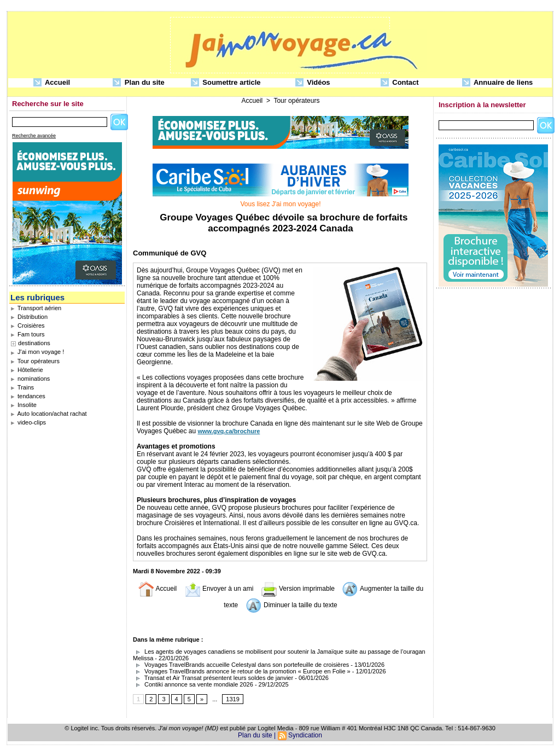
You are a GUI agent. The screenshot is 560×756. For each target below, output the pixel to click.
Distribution (29, 317)
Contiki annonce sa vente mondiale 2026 (193, 684)
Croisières (28, 325)
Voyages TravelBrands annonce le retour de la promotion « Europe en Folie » (242, 671)
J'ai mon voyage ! (37, 352)
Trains (22, 387)
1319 (232, 699)
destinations (34, 343)
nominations (30, 379)
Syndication (305, 735)
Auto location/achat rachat (49, 414)
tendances (28, 396)
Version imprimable (298, 589)
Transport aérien (36, 308)
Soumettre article (226, 83)
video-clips (28, 422)
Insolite (24, 405)
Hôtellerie (27, 370)
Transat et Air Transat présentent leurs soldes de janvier (213, 678)
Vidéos (313, 83)
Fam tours (28, 334)
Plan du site (139, 83)
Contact (400, 83)
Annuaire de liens (498, 83)
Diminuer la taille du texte (291, 605)
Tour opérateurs (35, 361)
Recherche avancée (34, 136)
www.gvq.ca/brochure (229, 431)
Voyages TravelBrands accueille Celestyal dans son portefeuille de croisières (241, 665)
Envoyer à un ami (219, 589)
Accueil (52, 83)
